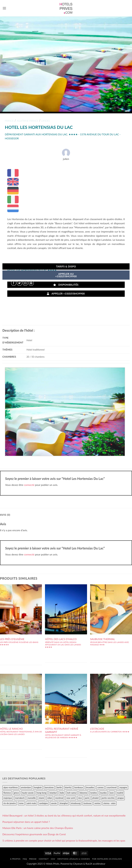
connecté (29, 485)
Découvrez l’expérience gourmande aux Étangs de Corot (34, 834)
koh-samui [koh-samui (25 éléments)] (72, 793)
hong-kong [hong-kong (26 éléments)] (42, 793)
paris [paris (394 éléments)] (87, 798)
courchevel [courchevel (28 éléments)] (112, 787)
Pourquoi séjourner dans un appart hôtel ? (26, 822)
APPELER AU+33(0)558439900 (66, 275)
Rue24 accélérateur (95, 864)
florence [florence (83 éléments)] (7, 793)
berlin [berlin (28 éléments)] (59, 787)
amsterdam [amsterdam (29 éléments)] (26, 787)
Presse (33, 859)
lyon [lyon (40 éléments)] (112, 793)
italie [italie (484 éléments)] (62, 793)
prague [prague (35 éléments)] (121, 798)
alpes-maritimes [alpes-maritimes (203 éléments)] (11, 787)
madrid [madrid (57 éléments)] (120, 793)
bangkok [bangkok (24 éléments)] (38, 787)
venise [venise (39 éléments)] (97, 803)
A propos (15, 859)
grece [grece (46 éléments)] (16, 793)
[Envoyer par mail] (25, 283)
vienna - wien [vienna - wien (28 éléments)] (109, 803)
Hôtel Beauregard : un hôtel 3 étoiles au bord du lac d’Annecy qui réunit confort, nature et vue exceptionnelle (64, 815)
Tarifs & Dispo (66, 266)
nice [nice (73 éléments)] (80, 798)
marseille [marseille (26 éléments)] (32, 798)
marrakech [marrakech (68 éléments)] (20, 798)
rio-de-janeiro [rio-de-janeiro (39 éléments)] (10, 803)
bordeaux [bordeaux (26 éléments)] (79, 787)
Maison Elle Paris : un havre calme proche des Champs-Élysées (38, 828)
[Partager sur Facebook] (14, 283)
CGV (53, 859)
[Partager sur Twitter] (19, 283)
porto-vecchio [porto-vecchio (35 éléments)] (108, 798)
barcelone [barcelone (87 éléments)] (49, 787)
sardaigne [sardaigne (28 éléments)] (43, 803)
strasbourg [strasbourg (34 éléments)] (76, 803)
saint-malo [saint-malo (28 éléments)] (31, 803)
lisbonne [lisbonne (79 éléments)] (83, 793)
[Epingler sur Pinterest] (31, 283)
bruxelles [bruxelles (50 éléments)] (90, 787)
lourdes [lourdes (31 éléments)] (103, 793)
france (9, 121)
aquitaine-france (27, 121)
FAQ (25, 859)
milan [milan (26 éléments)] (50, 798)
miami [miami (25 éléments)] (41, 798)
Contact (44, 859)
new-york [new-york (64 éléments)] (71, 798)
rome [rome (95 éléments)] (21, 803)
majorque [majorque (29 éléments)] (8, 798)
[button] (4, 8)
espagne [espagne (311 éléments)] (123, 787)
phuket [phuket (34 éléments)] (96, 798)
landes (46, 121)
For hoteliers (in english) (107, 859)
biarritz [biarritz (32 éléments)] (68, 787)
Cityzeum (78, 864)
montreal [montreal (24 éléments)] (59, 798)
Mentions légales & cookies (74, 859)
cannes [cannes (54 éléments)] (100, 787)
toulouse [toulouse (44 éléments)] (87, 803)
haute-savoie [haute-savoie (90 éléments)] (28, 793)
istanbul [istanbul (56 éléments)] (53, 793)
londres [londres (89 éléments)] (94, 793)
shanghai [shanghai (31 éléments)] (64, 803)
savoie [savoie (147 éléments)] (54, 803)
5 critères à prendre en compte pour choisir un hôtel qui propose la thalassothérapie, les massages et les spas (64, 840)
